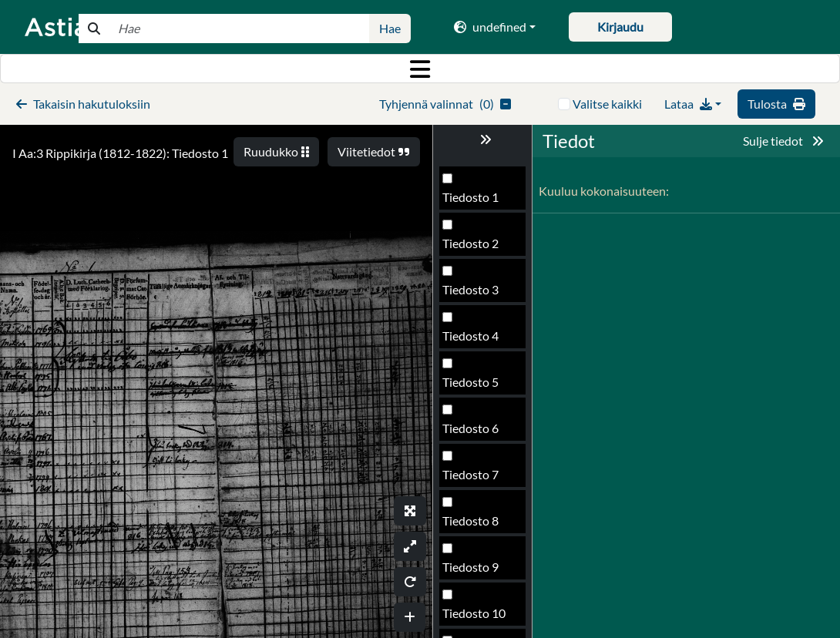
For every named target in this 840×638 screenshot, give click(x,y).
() (445, 104)
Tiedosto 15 (474, 294)
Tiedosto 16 (474, 340)
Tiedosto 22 (474, 618)
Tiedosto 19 (474, 479)
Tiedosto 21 (474, 571)
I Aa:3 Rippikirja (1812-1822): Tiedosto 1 (120, 153)
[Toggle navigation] (420, 69)
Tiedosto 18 (474, 433)
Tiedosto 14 (474, 248)
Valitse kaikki (607, 104)
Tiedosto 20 (474, 525)
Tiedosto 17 (474, 386)
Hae (390, 28)
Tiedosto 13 (474, 201)
